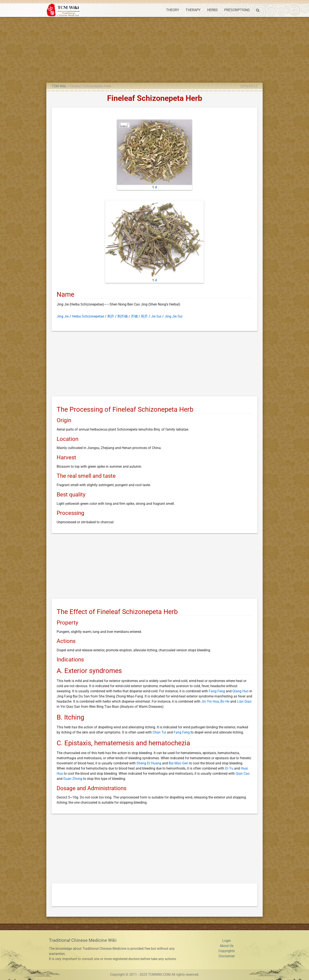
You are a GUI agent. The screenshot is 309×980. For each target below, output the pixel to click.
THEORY (173, 10)
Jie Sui (156, 316)
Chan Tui (159, 732)
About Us (227, 946)
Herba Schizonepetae (88, 316)
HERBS (212, 10)
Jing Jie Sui (173, 316)
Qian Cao (243, 774)
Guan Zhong (73, 779)
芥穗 (134, 316)
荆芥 (111, 316)
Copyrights (227, 951)
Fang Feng (217, 691)
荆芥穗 (123, 316)
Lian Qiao (244, 701)
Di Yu (229, 768)
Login (227, 941)
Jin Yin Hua (210, 701)
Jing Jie (63, 316)
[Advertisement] (154, 49)
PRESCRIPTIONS (237, 10)
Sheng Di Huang (149, 763)
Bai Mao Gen (178, 763)
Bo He (225, 701)
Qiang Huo (240, 691)
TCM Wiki (59, 86)
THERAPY (193, 10)
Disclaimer (227, 956)
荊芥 (144, 316)
